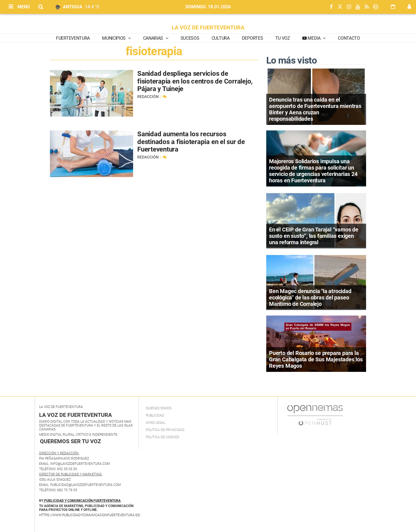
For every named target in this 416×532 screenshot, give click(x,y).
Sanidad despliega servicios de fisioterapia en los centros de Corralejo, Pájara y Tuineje (195, 81)
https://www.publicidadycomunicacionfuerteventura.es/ (90, 515)
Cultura (221, 38)
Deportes (252, 38)
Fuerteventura (73, 38)
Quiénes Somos (159, 408)
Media (314, 38)
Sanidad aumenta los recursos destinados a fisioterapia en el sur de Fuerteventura (191, 142)
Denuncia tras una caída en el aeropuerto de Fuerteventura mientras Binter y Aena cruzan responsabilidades (315, 109)
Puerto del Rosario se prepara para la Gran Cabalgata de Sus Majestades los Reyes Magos (316, 359)
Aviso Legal (156, 423)
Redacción (148, 97)
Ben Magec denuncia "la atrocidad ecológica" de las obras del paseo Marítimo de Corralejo (310, 297)
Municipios (114, 38)
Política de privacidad (165, 430)
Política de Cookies (163, 437)
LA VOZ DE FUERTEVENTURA (208, 27)
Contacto (349, 38)
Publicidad (155, 415)
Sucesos (190, 38)
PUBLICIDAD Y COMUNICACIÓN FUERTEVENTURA (82, 501)
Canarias (154, 38)
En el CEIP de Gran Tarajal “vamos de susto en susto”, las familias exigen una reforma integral (314, 236)
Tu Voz (283, 38)
